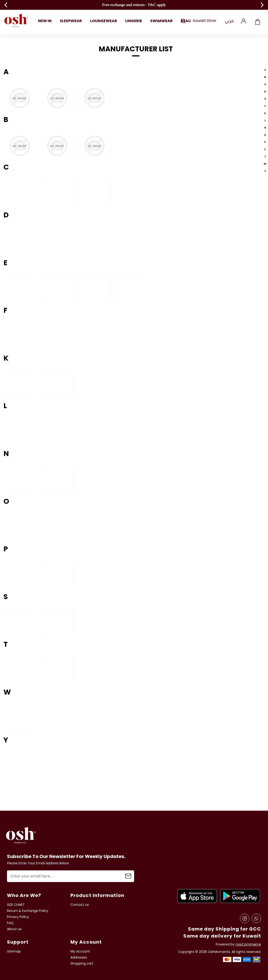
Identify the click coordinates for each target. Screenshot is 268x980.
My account (80, 951)
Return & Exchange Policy (28, 911)
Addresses (79, 957)
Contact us (80, 905)
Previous (6, 5)
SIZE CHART (16, 905)
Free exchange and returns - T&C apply (134, 5)
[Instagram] (245, 918)
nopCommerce (248, 944)
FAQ (10, 923)
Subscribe (128, 876)
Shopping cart (258, 21)
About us (14, 929)
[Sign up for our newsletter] (71, 876)
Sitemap (14, 951)
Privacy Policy (18, 917)
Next (262, 5)
